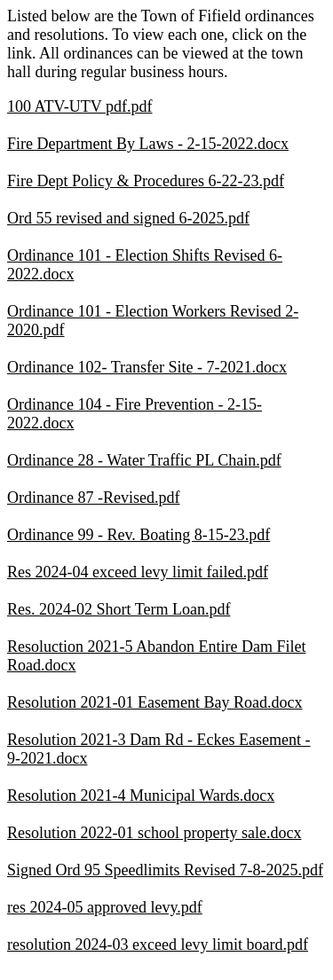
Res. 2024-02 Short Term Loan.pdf (119, 609)
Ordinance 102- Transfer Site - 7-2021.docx (147, 367)
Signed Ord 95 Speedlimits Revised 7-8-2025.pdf (165, 870)
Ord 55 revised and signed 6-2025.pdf (128, 218)
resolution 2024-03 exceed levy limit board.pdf (158, 945)
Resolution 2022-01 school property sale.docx (154, 833)
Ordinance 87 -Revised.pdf (93, 498)
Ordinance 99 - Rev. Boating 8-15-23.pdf (139, 535)
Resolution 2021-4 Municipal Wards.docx (141, 796)
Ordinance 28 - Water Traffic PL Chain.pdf (144, 460)
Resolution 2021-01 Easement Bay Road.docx (155, 702)
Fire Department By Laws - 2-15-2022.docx (148, 144)
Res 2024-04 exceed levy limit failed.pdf (138, 572)
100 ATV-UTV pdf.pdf (80, 106)
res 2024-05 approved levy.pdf (105, 907)
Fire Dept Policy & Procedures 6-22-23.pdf (146, 181)
